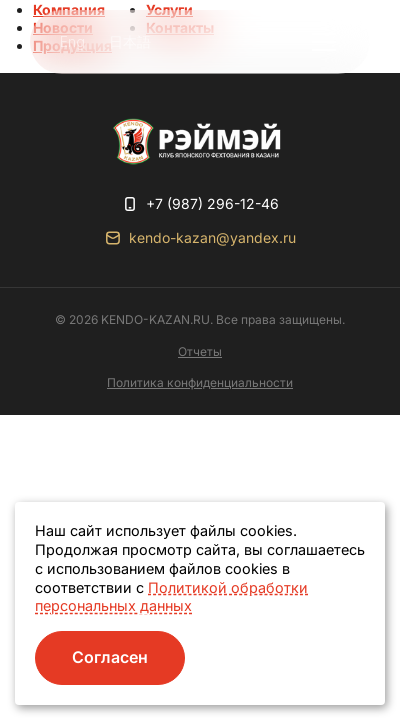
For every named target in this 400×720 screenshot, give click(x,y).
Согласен (110, 657)
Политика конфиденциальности (200, 382)
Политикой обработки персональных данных (171, 597)
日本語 (130, 41)
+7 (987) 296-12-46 (212, 203)
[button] (324, 42)
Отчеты (200, 351)
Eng (72, 41)
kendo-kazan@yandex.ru (212, 237)
